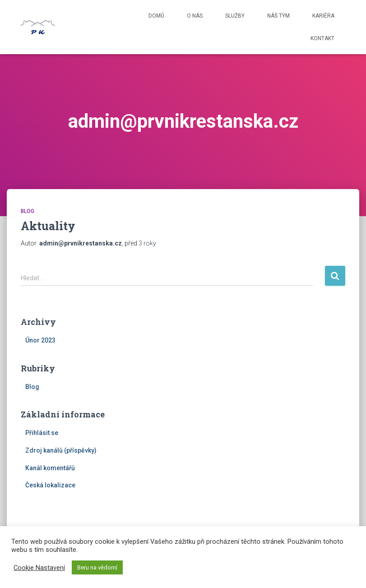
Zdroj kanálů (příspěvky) (61, 450)
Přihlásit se (42, 433)
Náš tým (278, 16)
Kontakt (322, 38)
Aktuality (48, 226)
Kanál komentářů (50, 468)
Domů (156, 16)
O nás (195, 16)
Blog (28, 211)
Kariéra (323, 16)
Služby (235, 16)
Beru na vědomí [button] (97, 567)
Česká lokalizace (50, 485)
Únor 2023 (40, 340)
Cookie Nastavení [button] (39, 568)
